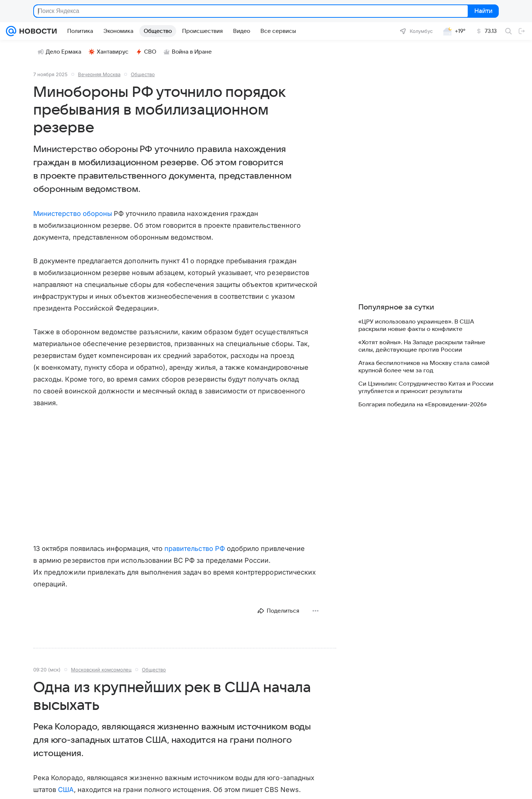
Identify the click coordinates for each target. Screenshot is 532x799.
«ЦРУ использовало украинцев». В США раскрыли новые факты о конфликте (416, 325)
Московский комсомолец (101, 670)
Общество (143, 74)
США (66, 790)
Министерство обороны (73, 214)
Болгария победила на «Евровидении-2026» (423, 404)
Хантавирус (109, 52)
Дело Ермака (59, 52)
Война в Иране (188, 52)
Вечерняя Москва (99, 74)
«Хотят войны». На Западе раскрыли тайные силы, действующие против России (422, 346)
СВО (146, 52)
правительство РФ (195, 549)
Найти (483, 11)
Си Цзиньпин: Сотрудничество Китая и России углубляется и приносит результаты (426, 387)
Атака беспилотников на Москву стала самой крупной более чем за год (424, 367)
